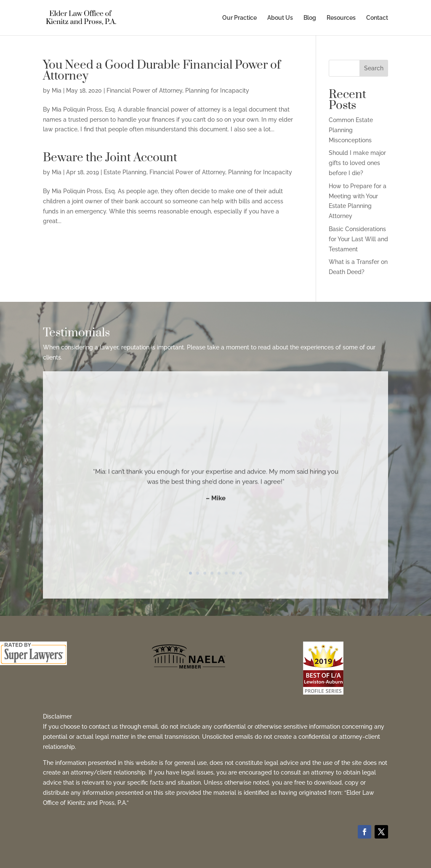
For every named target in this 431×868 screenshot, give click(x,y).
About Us (280, 18)
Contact (377, 18)
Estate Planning (125, 172)
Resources (341, 18)
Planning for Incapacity (217, 91)
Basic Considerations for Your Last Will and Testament (358, 239)
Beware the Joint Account (110, 158)
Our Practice (239, 18)
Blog (310, 18)
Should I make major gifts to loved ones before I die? (357, 163)
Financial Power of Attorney (144, 91)
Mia (57, 91)
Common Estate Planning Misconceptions (351, 130)
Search (374, 68)
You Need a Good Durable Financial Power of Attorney (162, 71)
